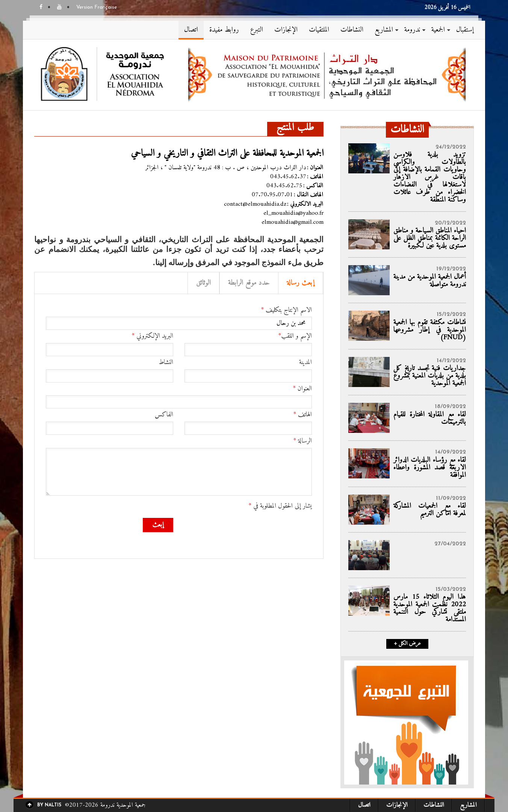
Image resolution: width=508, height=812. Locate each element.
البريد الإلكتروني (152, 336)
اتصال (191, 30)
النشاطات (352, 30)
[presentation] (255, 533)
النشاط (166, 363)
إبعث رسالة (301, 283)
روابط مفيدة (224, 30)
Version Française (97, 8)
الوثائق (203, 283)
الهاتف (302, 415)
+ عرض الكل (407, 644)
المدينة (305, 363)
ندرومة (412, 30)
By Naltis (49, 805)
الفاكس (164, 415)
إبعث (158, 525)
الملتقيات (319, 30)
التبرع (257, 30)
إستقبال (465, 30)
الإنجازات (286, 30)
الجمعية (438, 30)
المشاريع (384, 30)
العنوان (302, 389)
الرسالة (302, 441)
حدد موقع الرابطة (249, 283)
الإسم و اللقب (295, 336)
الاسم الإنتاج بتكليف (286, 310)
